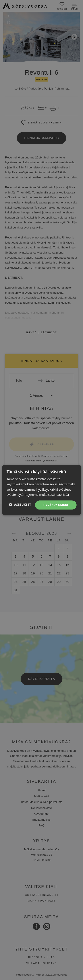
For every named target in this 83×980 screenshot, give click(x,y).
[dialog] (41, 490)
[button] (20, 505)
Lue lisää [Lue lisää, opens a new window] (63, 495)
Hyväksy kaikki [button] (56, 505)
